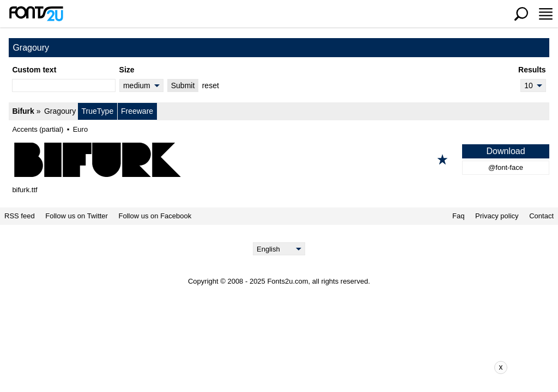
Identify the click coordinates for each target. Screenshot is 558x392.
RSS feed (20, 216)
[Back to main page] (36, 14)
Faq (458, 216)
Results (532, 70)
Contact (541, 216)
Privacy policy (497, 216)
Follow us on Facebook (155, 216)
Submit (183, 85)
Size (127, 70)
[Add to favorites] (442, 160)
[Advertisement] (287, 367)
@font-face (506, 167)
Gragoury (60, 111)
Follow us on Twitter (77, 216)
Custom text (34, 70)
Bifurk (23, 111)
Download (505, 151)
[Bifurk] (279, 160)
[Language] (279, 249)
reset (211, 85)
